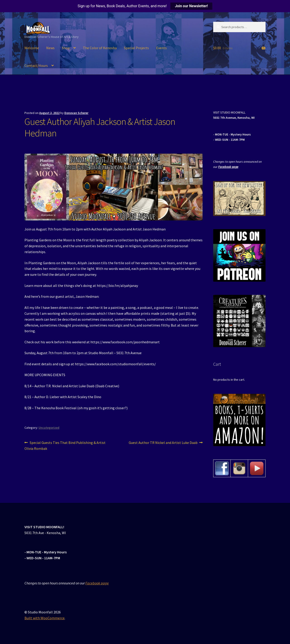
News (50, 48)
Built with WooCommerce (45, 618)
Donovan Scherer (76, 113)
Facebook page (228, 167)
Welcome (32, 48)
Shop (66, 48)
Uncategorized (49, 428)
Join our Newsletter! (191, 6)
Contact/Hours (36, 65)
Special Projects (136, 48)
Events (161, 48)
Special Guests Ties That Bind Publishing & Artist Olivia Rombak (65, 445)
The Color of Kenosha (100, 48)
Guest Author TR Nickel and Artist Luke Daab (163, 443)
